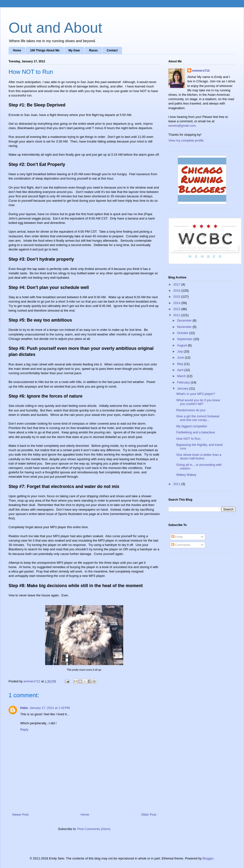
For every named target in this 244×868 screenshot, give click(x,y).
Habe (24, 708)
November (185, 327)
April (181, 370)
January (183, 388)
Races (93, 50)
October (183, 333)
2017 (177, 284)
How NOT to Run (188, 439)
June (181, 358)
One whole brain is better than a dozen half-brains (199, 457)
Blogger (208, 858)
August (183, 345)
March (182, 376)
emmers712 (201, 71)
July (180, 351)
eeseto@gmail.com (182, 126)
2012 (177, 315)
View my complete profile (186, 140)
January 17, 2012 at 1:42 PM (50, 708)
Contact (112, 50)
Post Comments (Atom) (94, 829)
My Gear (74, 50)
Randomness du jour (191, 410)
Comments (181, 545)
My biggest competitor (192, 426)
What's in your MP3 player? (196, 394)
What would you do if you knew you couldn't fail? (198, 402)
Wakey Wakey (186, 475)
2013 (177, 309)
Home (17, 50)
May (181, 364)
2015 (177, 297)
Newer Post (20, 815)
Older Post (149, 815)
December (185, 320)
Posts (177, 537)
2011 (177, 484)
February (184, 382)
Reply (24, 730)
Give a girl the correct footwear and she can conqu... (198, 418)
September (185, 339)
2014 (177, 303)
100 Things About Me (45, 50)
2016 (177, 291)
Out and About (55, 28)
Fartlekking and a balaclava (195, 432)
